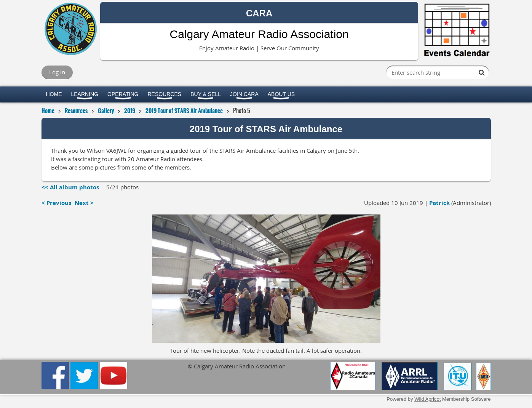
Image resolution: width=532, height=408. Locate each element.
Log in (57, 72)
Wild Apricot (427, 399)
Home (48, 110)
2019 (130, 110)
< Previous (56, 203)
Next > (84, 203)
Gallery (106, 110)
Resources (76, 110)
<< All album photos (70, 187)
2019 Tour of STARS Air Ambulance (184, 110)
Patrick (439, 203)
